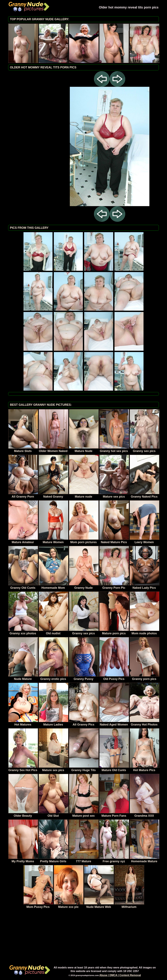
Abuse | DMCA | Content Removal (120, 975)
